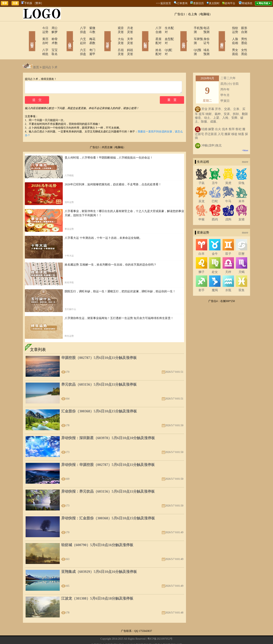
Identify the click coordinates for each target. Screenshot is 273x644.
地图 (179, 635)
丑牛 (215, 171)
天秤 (228, 260)
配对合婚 (140, 36)
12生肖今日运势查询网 (138, 635)
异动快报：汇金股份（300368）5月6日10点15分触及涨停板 (108, 508)
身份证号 (204, 35)
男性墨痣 (242, 35)
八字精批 (37, 42)
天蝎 (242, 260)
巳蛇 (215, 189)
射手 (202, 278)
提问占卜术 (50, 55)
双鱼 (242, 278)
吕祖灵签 (113, 42)
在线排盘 (64, 36)
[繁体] (38, 3)
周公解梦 (52, 28)
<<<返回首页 (163, 3)
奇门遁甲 (90, 42)
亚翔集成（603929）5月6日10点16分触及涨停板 (99, 562)
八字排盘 (75, 28)
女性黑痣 (242, 42)
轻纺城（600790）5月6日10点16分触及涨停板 (97, 535)
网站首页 (27, 36)
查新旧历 (198, 3)
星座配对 (151, 35)
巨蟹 (242, 242)
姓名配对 (151, 42)
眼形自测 (242, 28)
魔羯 (215, 278)
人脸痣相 (227, 35)
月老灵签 (128, 28)
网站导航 (119, 635)
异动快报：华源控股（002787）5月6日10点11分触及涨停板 (108, 455)
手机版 (27, 3)
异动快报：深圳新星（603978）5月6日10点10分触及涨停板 (108, 428)
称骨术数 (52, 35)
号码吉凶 (178, 36)
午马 (228, 189)
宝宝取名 (52, 42)
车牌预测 (189, 35)
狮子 (202, 260)
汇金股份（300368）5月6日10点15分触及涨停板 (99, 401)
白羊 (202, 242)
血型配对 (166, 35)
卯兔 (242, 171)
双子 (228, 242)
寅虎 (228, 171)
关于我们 (96, 635)
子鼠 (202, 171)
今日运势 (37, 28)
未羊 (242, 189)
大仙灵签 (113, 35)
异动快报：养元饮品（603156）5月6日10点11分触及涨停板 (108, 482)
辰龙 (202, 189)
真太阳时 (214, 3)
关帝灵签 (128, 35)
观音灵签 (113, 28)
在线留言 (108, 635)
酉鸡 (215, 207)
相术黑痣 (216, 36)
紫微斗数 (90, 28)
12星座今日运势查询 (164, 635)
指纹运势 (227, 28)
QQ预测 (188, 42)
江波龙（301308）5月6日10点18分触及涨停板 (97, 589)
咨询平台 (230, 3)
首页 (36, 55)
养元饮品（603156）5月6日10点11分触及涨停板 (99, 375)
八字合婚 (151, 28)
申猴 (202, 207)
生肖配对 (166, 28)
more (245, 150)
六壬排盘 (75, 42)
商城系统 (247, 3)
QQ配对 (165, 42)
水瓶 (228, 278)
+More (245, 138)
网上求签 (102, 36)
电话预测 (204, 28)
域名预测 (204, 42)
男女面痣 (227, 42)
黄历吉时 (37, 35)
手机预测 (189, 28)
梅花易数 (90, 35)
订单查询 (182, 3)
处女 (215, 260)
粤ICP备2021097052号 (160, 629)
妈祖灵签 (128, 42)
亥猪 (242, 207)
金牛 (215, 242)
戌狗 (228, 207)
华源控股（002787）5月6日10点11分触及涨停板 (99, 348)
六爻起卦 (75, 35)
